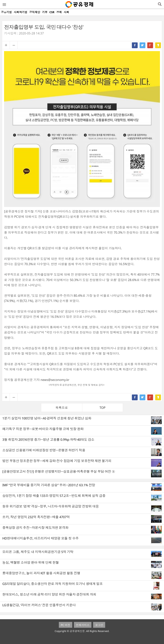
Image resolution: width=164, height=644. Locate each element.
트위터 (143, 45)
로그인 (99, 625)
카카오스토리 (158, 45)
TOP (103, 408)
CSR (52, 12)
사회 (66, 12)
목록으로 (62, 408)
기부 (45, 12)
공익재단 (35, 12)
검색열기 (160, 4)
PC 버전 (66, 625)
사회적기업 (21, 12)
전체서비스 (83, 625)
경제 (59, 12)
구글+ (150, 45)
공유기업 (6, 12)
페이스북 (135, 45)
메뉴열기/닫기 (4, 4)
